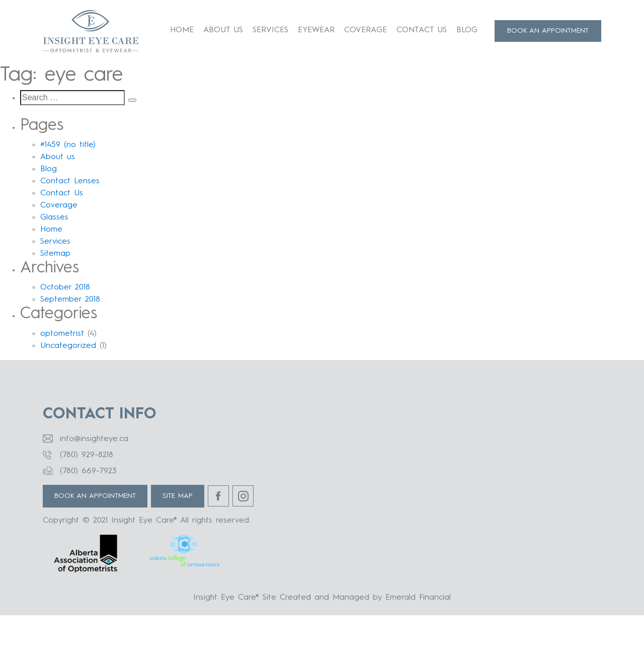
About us (223, 30)
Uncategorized (68, 346)
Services (270, 30)
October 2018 (65, 287)
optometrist (62, 334)
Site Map (178, 496)
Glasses (54, 217)
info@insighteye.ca (94, 439)
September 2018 (70, 300)
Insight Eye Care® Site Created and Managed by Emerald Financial (322, 598)
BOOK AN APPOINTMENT (548, 31)
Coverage (366, 30)
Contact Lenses (70, 181)
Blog (467, 30)
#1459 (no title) (68, 145)
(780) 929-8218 (87, 455)
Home (182, 30)
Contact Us (422, 30)
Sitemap (55, 254)
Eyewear (316, 30)
